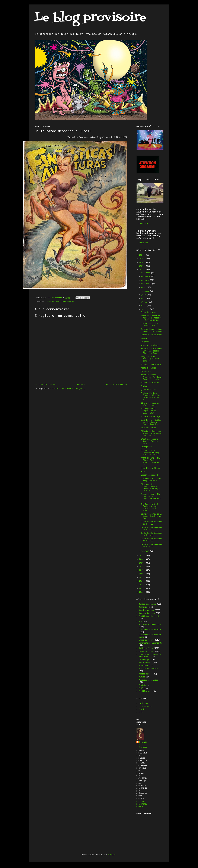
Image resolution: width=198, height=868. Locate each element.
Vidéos (142, 688)
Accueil (81, 385)
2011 (142, 592)
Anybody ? (146, 386)
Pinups (142, 677)
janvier (146, 551)
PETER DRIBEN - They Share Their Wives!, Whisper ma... (151, 461)
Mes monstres (145, 663)
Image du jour (53, 301)
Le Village (144, 660)
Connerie (143, 607)
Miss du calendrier (148, 669)
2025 (142, 259)
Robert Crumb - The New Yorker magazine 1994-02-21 (151, 497)
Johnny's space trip (151, 364)
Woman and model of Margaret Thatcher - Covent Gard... (151, 318)
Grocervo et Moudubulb (150, 625)
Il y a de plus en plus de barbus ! (151, 404)
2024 (142, 263)
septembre (147, 284)
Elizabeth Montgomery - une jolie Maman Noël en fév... (152, 434)
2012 (142, 588)
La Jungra (143, 703)
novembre (146, 277)
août (144, 287)
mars (144, 306)
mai (143, 298)
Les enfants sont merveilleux (149, 325)
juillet (146, 291)
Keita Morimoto (148, 368)
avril (145, 302)
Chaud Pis (143, 224)
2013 (142, 585)
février (146, 309)
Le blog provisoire (90, 18)
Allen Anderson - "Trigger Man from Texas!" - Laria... (152, 377)
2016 (142, 574)
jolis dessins (67, 301)
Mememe (144, 339)
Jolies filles (146, 648)
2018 (142, 567)
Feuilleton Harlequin (149, 616)
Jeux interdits (148, 428)
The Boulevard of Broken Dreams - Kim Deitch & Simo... (150, 507)
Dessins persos (146, 610)
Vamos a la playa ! (151, 345)
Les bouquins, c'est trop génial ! (151, 480)
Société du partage (151, 417)
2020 (142, 559)
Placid (142, 709)
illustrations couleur (150, 630)
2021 (142, 556)
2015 (142, 578)
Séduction (146, 372)
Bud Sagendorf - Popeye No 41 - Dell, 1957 (150, 411)
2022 (142, 270)
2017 (142, 570)
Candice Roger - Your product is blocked (152, 330)
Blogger (112, 855)
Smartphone (146, 447)
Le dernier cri (146, 706)
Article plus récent (46, 385)
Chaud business (148, 312)
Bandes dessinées (147, 604)
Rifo (141, 713)
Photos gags (145, 674)
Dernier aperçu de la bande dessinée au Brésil (152, 516)
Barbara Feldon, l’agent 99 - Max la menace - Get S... (151, 397)
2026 (142, 255)
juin (144, 295)
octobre (146, 280)
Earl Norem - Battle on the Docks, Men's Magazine (151, 422)
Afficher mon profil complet (142, 804)
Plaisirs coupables (148, 680)
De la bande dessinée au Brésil (152, 523)
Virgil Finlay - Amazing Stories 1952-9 (150, 359)
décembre (146, 273)
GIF (140, 621)
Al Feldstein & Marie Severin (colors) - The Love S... (152, 351)
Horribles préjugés (151, 468)
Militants (143, 666)
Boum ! (144, 472)
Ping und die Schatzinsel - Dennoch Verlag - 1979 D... (151, 488)
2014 (142, 581)
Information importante (150, 643)
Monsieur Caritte (143, 745)
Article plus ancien (116, 385)
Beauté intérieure (150, 383)
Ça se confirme (148, 390)
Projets (142, 685)
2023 (142, 266)
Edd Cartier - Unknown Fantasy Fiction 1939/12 (150, 453)
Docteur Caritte (147, 613)
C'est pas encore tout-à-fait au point (150, 441)
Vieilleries (145, 691)
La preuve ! (147, 342)
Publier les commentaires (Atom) (69, 389)
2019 (142, 563)
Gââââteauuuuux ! (149, 475)
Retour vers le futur (152, 335)
